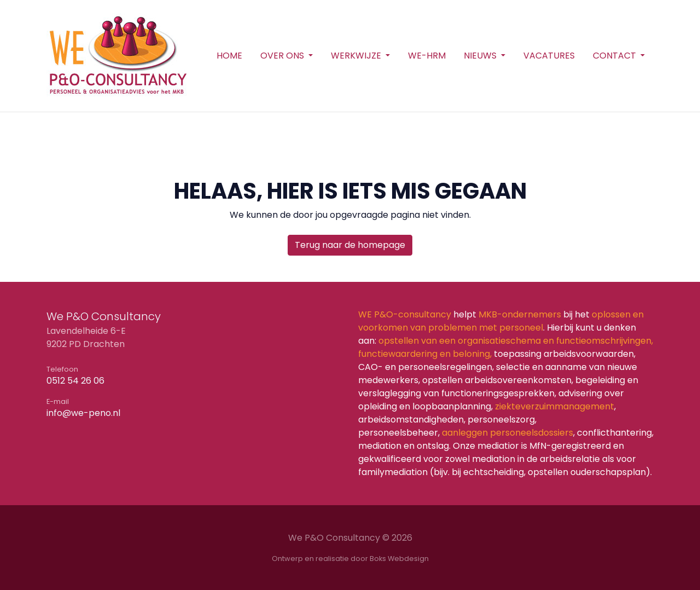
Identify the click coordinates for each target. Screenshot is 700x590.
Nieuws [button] (481, 56)
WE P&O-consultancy (405, 314)
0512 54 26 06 (75, 381)
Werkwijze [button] (357, 56)
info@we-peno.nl (83, 413)
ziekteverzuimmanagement (553, 406)
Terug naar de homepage (350, 245)
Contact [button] (616, 56)
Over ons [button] (283, 56)
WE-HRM (427, 56)
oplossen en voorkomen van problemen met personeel (501, 321)
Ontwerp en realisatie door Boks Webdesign (350, 559)
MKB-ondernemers (520, 314)
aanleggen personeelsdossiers (507, 433)
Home (229, 56)
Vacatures (549, 56)
